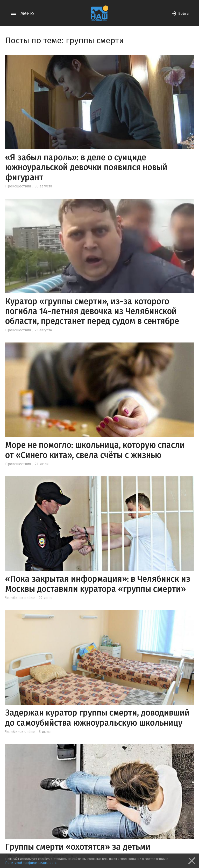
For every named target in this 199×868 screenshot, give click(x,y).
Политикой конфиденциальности (31, 863)
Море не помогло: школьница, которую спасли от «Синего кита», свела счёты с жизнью (95, 450)
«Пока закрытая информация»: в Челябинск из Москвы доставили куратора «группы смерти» (98, 584)
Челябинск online (20, 598)
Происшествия (18, 186)
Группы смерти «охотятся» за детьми (78, 847)
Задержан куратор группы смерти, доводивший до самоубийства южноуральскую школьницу (97, 718)
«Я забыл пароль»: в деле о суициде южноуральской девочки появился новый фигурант (86, 167)
